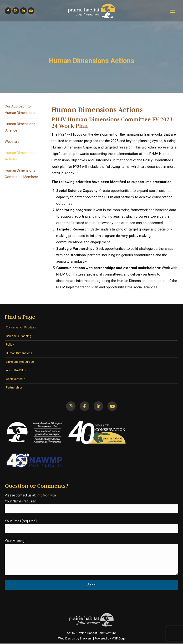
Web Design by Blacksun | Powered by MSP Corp (92, 639)
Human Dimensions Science (20, 127)
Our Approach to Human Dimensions (20, 110)
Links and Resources (20, 362)
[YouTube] (113, 406)
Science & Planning (19, 336)
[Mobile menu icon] (172, 11)
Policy (10, 345)
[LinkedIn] (99, 406)
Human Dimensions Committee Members (21, 174)
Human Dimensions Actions (20, 156)
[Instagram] (70, 406)
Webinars (12, 142)
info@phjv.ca (46, 496)
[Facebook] (84, 406)
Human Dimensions (19, 353)
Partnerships (14, 388)
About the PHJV (16, 370)
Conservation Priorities (21, 327)
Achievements (16, 379)
